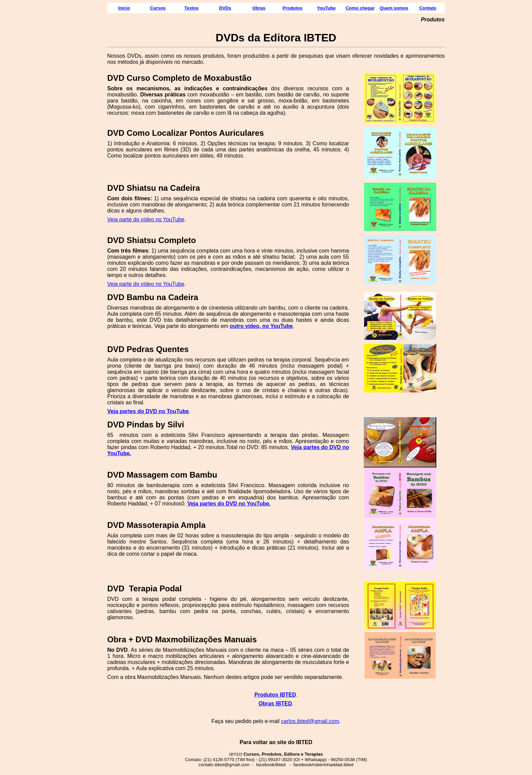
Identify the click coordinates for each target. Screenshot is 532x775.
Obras (259, 8)
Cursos (158, 8)
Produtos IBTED (275, 695)
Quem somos (394, 8)
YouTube (326, 8)
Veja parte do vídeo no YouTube (146, 219)
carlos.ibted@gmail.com (310, 721)
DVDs (225, 8)
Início (124, 8)
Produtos (293, 8)
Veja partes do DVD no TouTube (148, 411)
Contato (428, 8)
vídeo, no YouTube (269, 326)
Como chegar (360, 8)
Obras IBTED (275, 704)
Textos (191, 8)
